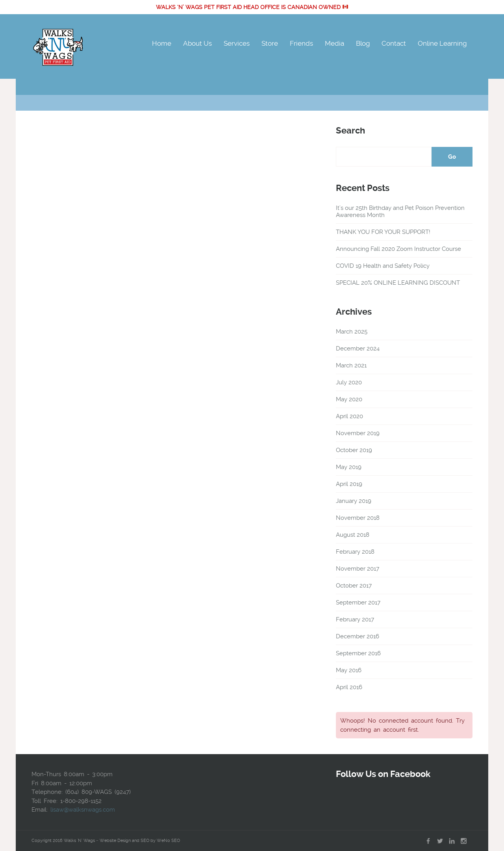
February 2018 (355, 552)
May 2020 (349, 399)
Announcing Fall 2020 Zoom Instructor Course (398, 249)
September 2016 (358, 653)
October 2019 (354, 450)
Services (237, 43)
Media (334, 43)
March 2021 (351, 365)
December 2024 (358, 349)
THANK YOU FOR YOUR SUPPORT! (383, 232)
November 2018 (358, 518)
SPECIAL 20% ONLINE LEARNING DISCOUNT (398, 283)
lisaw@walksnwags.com (83, 810)
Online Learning (442, 43)
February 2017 (355, 619)
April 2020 (349, 416)
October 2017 (354, 586)
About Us (197, 43)
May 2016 (349, 670)
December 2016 (358, 636)
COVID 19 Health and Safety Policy (383, 266)
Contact (394, 43)
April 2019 (349, 484)
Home (162, 43)
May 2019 (349, 467)
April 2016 (349, 687)
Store (270, 43)
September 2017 (358, 603)
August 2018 (353, 535)
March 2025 (352, 332)
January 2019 (354, 501)
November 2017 (358, 569)
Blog (363, 43)
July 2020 (349, 382)
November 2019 (358, 433)
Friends (301, 43)
